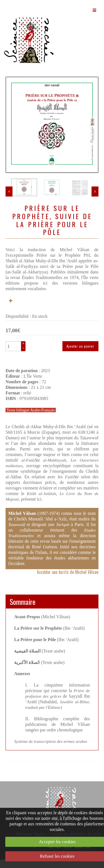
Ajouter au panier (80, 354)
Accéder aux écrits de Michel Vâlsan (68, 580)
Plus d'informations (11, 309)
